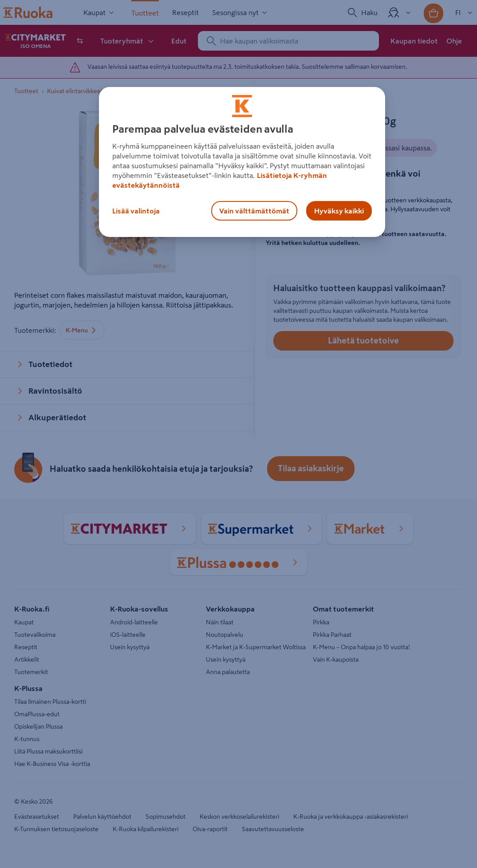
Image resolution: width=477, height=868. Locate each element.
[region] (242, 162)
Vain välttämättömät (254, 211)
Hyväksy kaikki (339, 211)
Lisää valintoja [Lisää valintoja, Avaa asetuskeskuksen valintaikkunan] (136, 211)
